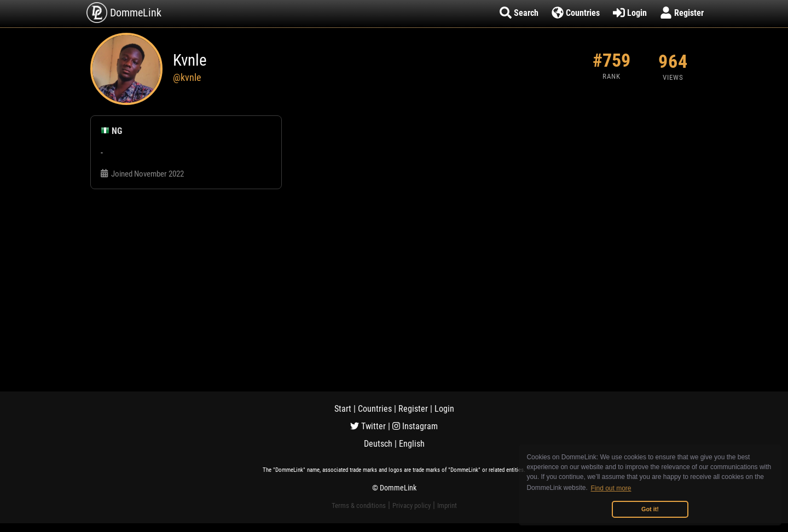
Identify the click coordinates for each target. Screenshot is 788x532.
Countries (375, 409)
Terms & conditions (359, 505)
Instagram (415, 426)
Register (413, 409)
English (412, 444)
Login (444, 409)
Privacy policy (412, 505)
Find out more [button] (611, 488)
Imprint (447, 505)
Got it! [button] (650, 509)
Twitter (368, 426)
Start (343, 409)
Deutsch (378, 444)
